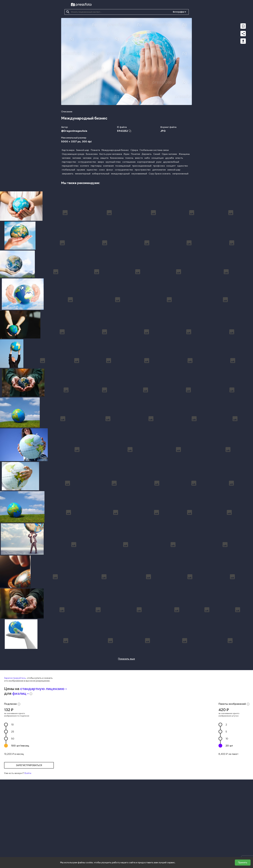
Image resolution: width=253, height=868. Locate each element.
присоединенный (142, 166)
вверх (101, 162)
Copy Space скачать (160, 174)
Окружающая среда (73, 154)
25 (13, 809)
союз (102, 170)
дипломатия (159, 170)
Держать (147, 154)
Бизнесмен (92, 154)
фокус (110, 170)
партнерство (69, 162)
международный (120, 174)
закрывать (68, 174)
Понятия (135, 154)
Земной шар (83, 150)
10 (12, 802)
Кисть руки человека (111, 154)
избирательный (101, 174)
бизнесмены (117, 158)
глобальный (68, 170)
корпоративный (146, 162)
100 (20, 823)
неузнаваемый (139, 174)
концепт (171, 166)
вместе (139, 158)
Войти (28, 851)
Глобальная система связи (154, 150)
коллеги (85, 166)
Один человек (169, 154)
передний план (70, 166)
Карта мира (68, 150)
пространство (143, 170)
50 (13, 816)
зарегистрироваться (29, 843)
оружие (81, 170)
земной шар (174, 170)
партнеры (96, 166)
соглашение (129, 162)
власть (179, 158)
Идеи (126, 154)
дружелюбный (171, 162)
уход (96, 158)
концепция (158, 158)
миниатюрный (83, 174)
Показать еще (126, 736)
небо (147, 158)
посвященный (123, 166)
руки (159, 162)
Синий (157, 154)
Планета (95, 150)
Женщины (184, 154)
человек (66, 158)
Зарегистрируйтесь (15, 755)
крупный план (113, 162)
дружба (170, 158)
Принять (243, 863)
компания (108, 166)
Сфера (134, 150)
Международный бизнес (115, 150)
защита (104, 158)
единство (183, 166)
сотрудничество (87, 162)
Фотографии (179, 12)
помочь (129, 158)
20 (229, 823)
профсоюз (159, 166)
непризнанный (180, 174)
